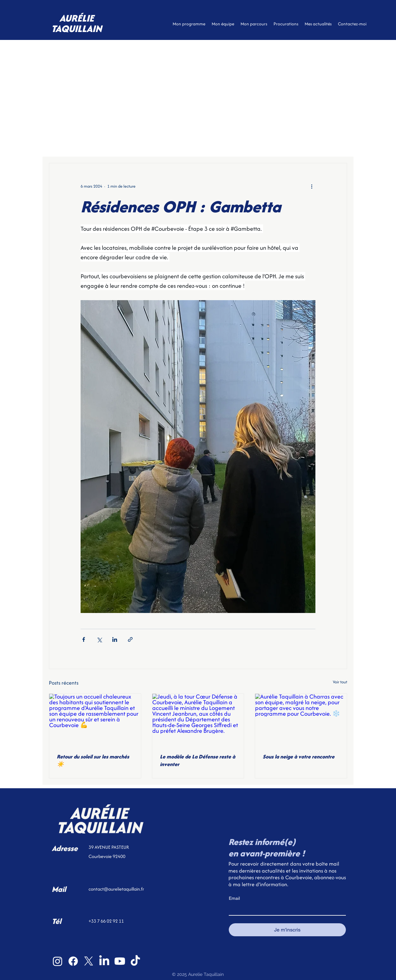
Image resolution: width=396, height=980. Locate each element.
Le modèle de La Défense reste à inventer (198, 760)
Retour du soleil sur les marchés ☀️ (93, 760)
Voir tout (340, 682)
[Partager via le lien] (130, 639)
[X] (89, 961)
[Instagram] (58, 961)
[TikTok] (135, 961)
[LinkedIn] (104, 961)
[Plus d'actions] (312, 186)
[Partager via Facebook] (84, 639)
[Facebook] (73, 961)
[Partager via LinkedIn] (115, 639)
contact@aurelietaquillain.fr (116, 889)
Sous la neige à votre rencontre (299, 757)
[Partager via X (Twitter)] (99, 639)
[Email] (285, 909)
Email (234, 898)
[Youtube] (120, 961)
